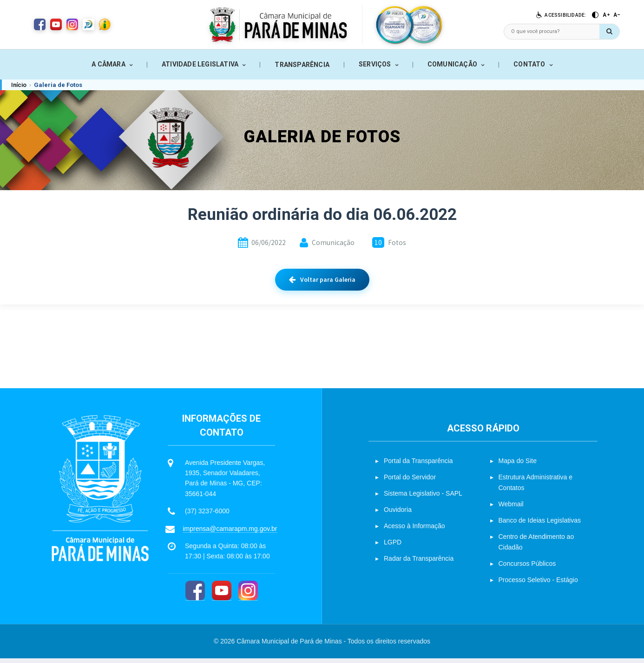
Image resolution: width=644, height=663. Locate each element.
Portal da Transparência (418, 465)
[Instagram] (248, 595)
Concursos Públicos (527, 568)
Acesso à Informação (414, 530)
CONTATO (529, 64)
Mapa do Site (518, 465)
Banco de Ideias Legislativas (540, 525)
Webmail (511, 509)
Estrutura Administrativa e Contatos (536, 487)
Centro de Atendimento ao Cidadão (536, 547)
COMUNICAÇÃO (452, 64)
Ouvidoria (398, 514)
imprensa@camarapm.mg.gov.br (230, 533)
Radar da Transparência (419, 563)
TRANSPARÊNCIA (302, 65)
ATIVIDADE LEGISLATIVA (200, 64)
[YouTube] (222, 595)
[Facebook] (195, 595)
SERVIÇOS (375, 64)
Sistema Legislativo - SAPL (423, 498)
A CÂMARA (108, 64)
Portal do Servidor (410, 482)
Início (19, 85)
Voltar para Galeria (322, 279)
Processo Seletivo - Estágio (538, 584)
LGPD (393, 547)
